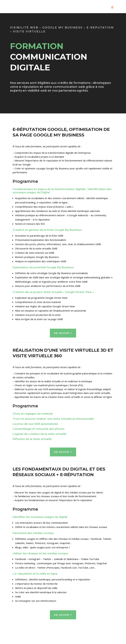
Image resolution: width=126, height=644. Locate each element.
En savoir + (63, 333)
